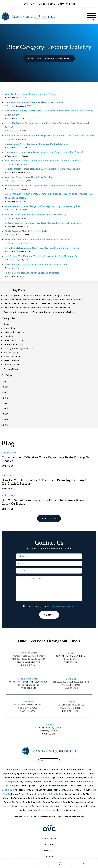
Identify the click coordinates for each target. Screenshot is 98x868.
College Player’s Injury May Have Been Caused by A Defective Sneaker (44, 223)
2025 (5, 387)
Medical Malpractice (13, 340)
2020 (5, 414)
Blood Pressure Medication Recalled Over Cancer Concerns (38, 239)
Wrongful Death (11, 369)
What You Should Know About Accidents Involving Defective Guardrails (44, 161)
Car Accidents (10, 328)
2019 (5, 419)
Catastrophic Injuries (14, 332)
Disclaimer (56, 606)
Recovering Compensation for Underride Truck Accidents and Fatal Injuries (41, 312)
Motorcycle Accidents (14, 344)
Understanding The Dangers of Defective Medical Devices (37, 144)
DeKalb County (51, 794)
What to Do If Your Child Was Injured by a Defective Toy (36, 214)
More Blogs (49, 518)
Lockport (58, 782)
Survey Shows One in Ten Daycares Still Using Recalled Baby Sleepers (44, 185)
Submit (49, 615)
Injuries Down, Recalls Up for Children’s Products (32, 273)
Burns (7, 324)
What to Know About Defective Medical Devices (32, 94)
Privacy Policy (70, 606)
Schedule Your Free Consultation (49, 58)
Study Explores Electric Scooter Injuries (27, 231)
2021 (5, 409)
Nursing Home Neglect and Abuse (20, 348)
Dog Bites (8, 336)
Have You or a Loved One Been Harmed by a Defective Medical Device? (45, 152)
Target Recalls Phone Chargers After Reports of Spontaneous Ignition (44, 206)
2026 (5, 382)
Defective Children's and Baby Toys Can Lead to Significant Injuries (43, 248)
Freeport (34, 778)
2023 (5, 398)
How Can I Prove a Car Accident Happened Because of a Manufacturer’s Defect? (50, 135)
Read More (7, 466)
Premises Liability (12, 357)
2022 (5, 403)
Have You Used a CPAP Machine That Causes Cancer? (35, 102)
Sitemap (49, 857)
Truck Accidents (12, 365)
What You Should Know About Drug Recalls (29, 177)
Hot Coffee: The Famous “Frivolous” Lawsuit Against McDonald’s (41, 256)
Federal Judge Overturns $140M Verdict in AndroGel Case (37, 264)
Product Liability (12, 361)
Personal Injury (11, 353)
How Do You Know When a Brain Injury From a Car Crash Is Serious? (37, 308)
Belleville (7, 790)
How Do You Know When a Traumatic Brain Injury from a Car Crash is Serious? (43, 300)
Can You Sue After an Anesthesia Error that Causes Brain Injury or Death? (40, 304)
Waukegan (10, 782)
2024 (5, 392)
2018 (5, 425)
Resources (49, 851)
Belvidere (45, 778)
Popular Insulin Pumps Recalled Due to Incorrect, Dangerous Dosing (43, 169)
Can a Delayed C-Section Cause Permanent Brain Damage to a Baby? (38, 296)
